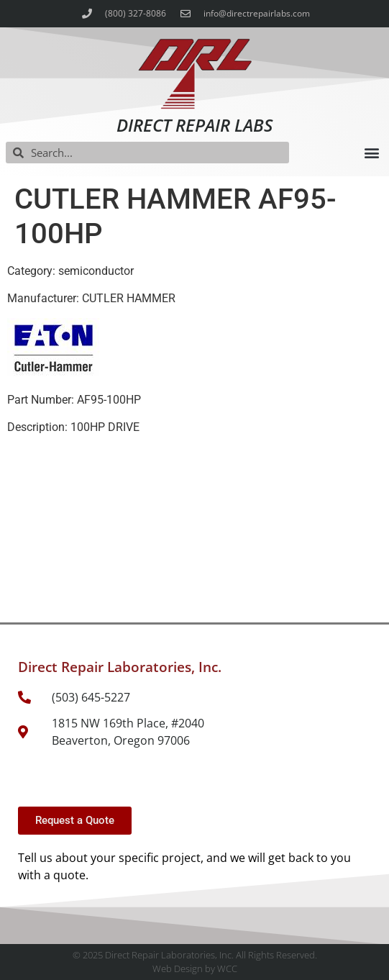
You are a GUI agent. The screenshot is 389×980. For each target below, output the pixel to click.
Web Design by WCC (195, 968)
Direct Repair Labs (194, 125)
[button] (371, 153)
